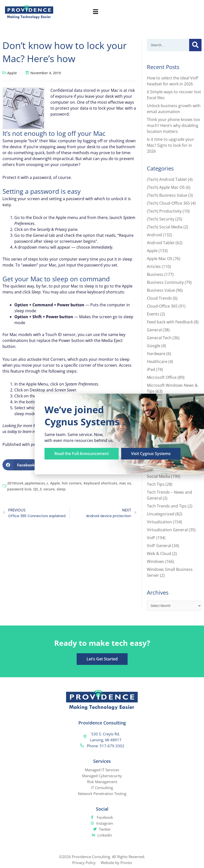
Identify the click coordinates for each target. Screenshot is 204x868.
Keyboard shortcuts (100, 483)
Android (154, 235)
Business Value (161, 290)
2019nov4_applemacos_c (28, 483)
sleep (61, 489)
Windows (155, 561)
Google (154, 346)
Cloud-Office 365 (162, 306)
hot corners (72, 483)
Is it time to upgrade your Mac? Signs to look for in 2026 (170, 145)
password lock (19, 489)
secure (49, 489)
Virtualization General (167, 530)
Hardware (156, 354)
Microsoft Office (162, 377)
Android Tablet (161, 243)
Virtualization (159, 522)
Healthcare (157, 362)
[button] (20, 465)
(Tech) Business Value (167, 195)
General (154, 330)
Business (155, 274)
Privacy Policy (84, 863)
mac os (125, 483)
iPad (151, 369)
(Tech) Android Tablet (167, 179)
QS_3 (37, 489)
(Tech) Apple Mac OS (166, 187)
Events (153, 314)
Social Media (159, 476)
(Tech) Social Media (165, 227)
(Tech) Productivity (164, 211)
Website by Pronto (116, 863)
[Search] (195, 45)
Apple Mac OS (160, 259)
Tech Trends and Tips (167, 506)
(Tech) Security (161, 219)
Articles (154, 266)
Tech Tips (156, 484)
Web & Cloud (159, 554)
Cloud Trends (159, 298)
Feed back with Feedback (170, 322)
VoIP (151, 538)
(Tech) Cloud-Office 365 (168, 203)
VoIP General (159, 546)
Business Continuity (165, 282)
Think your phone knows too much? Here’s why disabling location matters (173, 125)
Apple (12, 73)
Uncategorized (161, 514)
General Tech (159, 338)
